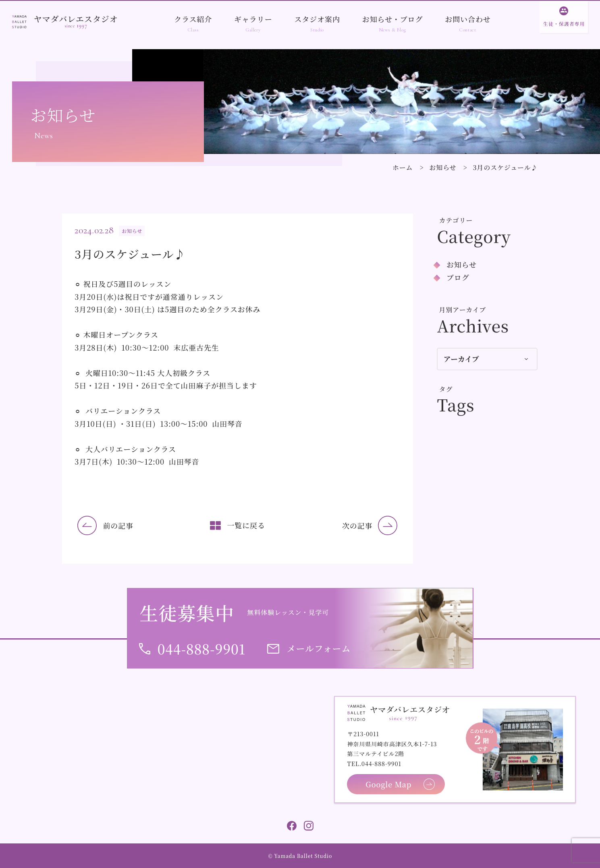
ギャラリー (253, 19)
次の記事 (357, 525)
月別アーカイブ (463, 310)
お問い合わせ (468, 19)
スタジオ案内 (317, 19)
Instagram (309, 826)
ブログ (458, 277)
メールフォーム (319, 648)
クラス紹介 (193, 19)
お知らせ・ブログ (393, 19)
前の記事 (118, 525)
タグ (446, 389)
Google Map (388, 784)
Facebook (292, 826)
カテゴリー (456, 220)
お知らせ (443, 167)
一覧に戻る (246, 525)
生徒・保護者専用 (564, 24)
